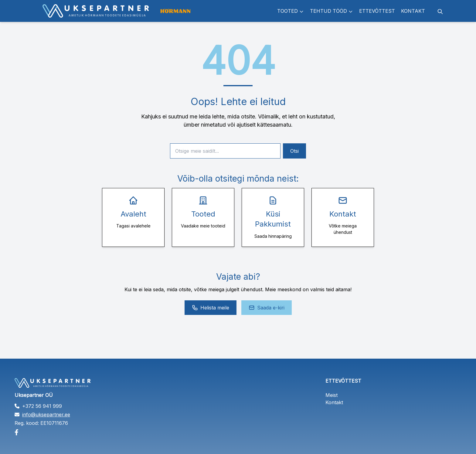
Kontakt (413, 11)
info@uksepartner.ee (46, 415)
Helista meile (211, 308)
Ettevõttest (377, 11)
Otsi (294, 151)
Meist (331, 395)
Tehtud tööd (331, 11)
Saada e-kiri (267, 308)
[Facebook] (83, 432)
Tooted (291, 11)
